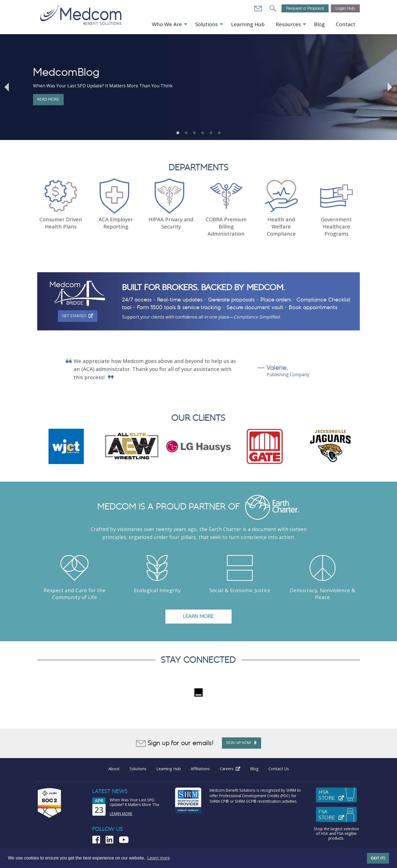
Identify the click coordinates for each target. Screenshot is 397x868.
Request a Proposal (305, 8)
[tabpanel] (198, 87)
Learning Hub (248, 24)
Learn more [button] (159, 858)
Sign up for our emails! (175, 743)
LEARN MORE (198, 617)
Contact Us (279, 769)
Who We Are (167, 24)
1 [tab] (178, 133)
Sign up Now (241, 743)
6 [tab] (219, 133)
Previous (7, 87)
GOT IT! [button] (378, 858)
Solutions (206, 24)
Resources (288, 24)
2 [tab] (186, 133)
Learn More (121, 814)
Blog (319, 24)
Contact (346, 24)
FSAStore (338, 815)
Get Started (80, 316)
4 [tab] (203, 133)
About (114, 769)
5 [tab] (211, 133)
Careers (232, 769)
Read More (48, 99)
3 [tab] (194, 133)
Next (390, 87)
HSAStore (338, 795)
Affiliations (200, 769)
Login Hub (345, 8)
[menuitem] (169, 24)
